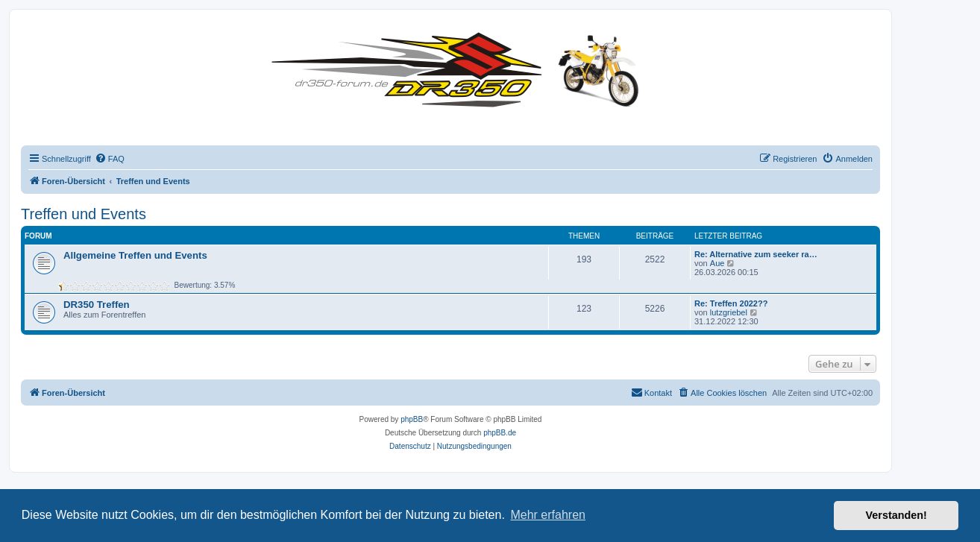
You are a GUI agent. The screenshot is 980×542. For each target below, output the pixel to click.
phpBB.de (500, 433)
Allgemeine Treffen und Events (135, 255)
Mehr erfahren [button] (548, 515)
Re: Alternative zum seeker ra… (756, 254)
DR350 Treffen (97, 305)
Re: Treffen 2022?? (731, 303)
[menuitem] (110, 159)
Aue (717, 263)
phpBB (412, 419)
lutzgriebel (729, 312)
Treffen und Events (84, 214)
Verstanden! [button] (896, 515)
